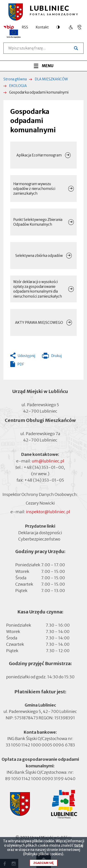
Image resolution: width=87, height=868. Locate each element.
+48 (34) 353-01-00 (44, 467)
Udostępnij (26, 356)
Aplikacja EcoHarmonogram (39, 155)
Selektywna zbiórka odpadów (39, 256)
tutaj (79, 847)
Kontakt (42, 27)
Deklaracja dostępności (40, 532)
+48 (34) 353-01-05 (44, 480)
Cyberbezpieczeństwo (39, 539)
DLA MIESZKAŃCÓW (51, 79)
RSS (25, 27)
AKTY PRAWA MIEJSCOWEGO (39, 323)
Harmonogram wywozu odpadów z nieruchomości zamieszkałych (34, 189)
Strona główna (15, 79)
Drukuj (52, 357)
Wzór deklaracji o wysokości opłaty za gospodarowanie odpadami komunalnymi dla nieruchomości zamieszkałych (38, 289)
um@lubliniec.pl (48, 461)
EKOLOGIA (18, 86)
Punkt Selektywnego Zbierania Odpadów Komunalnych (38, 222)
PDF (21, 364)
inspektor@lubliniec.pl (48, 512)
